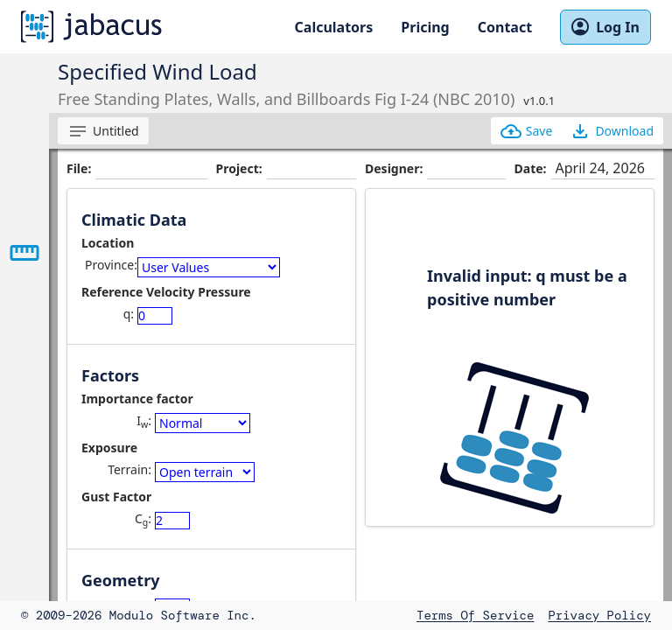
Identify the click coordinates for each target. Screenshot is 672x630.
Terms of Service (475, 615)
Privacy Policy (599, 615)
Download (612, 131)
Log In (605, 27)
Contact (505, 27)
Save (527, 131)
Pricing (425, 27)
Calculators (334, 27)
